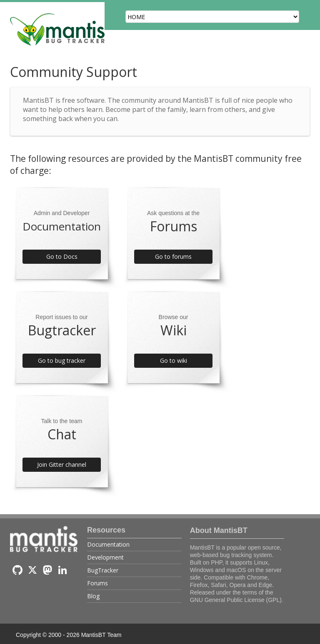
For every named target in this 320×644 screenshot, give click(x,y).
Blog (93, 596)
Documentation (108, 544)
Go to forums (173, 256)
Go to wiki (174, 360)
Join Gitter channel (62, 464)
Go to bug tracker (62, 360)
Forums (97, 583)
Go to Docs (62, 256)
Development (105, 557)
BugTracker (103, 570)
